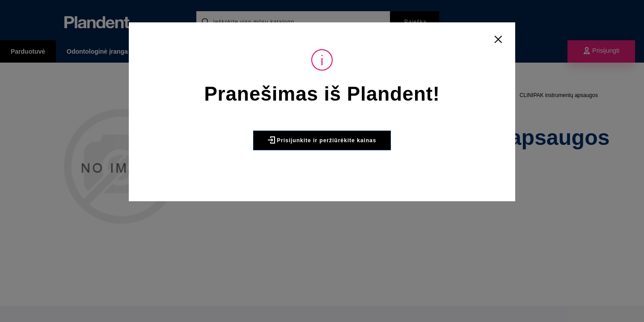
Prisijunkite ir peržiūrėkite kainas (322, 140)
